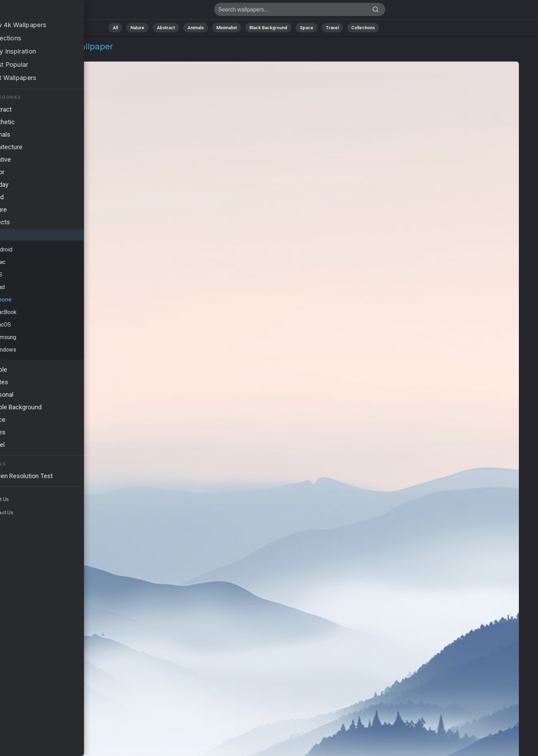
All (115, 28)
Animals (196, 28)
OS (22, 55)
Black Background (268, 28)
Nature (137, 28)
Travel (332, 28)
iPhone (42, 55)
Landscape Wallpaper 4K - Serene (42, 11)
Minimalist (227, 28)
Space (307, 28)
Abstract (166, 28)
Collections (363, 28)
